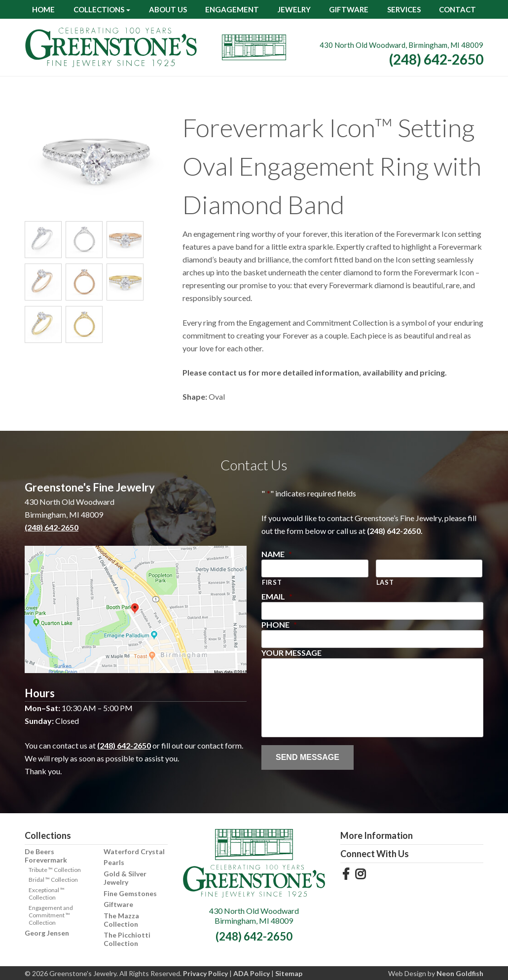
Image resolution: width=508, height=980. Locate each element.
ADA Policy (252, 973)
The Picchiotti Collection (127, 939)
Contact (457, 9)
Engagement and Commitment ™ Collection (51, 915)
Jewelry (294, 9)
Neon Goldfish (460, 973)
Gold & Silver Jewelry (125, 878)
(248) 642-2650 (436, 59)
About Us (168, 9)
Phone (279, 624)
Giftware (349, 9)
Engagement (232, 9)
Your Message (291, 653)
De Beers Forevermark (46, 856)
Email (277, 596)
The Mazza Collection (121, 920)
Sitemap (289, 973)
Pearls (114, 862)
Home (43, 9)
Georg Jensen (47, 933)
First (272, 582)
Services (404, 9)
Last (385, 582)
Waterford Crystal (134, 851)
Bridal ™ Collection (53, 880)
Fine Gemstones (130, 893)
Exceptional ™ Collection (47, 894)
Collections (99, 9)
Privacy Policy (205, 973)
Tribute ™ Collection (55, 870)
